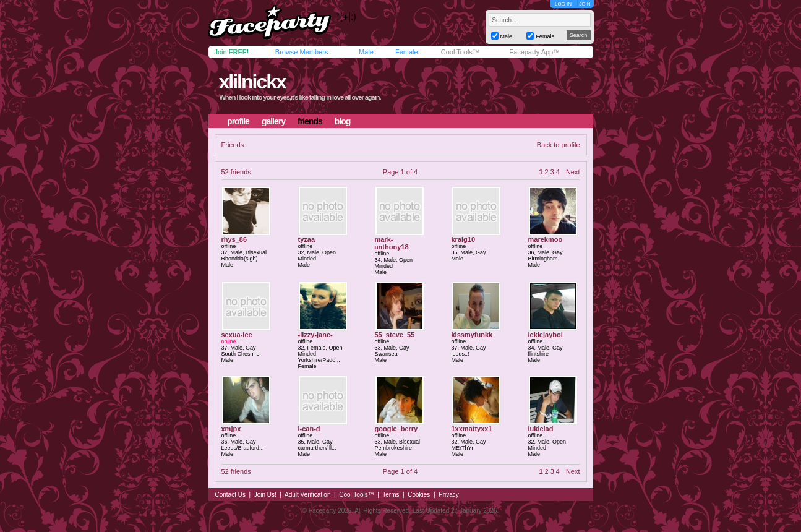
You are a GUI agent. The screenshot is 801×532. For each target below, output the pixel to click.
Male (366, 52)
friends (310, 121)
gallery (273, 121)
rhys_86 (234, 239)
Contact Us (230, 495)
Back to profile (559, 145)
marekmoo (546, 239)
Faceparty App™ (534, 52)
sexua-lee (237, 335)
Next (573, 172)
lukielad (541, 429)
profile (238, 121)
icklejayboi (546, 335)
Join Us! (265, 495)
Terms (391, 495)
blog (343, 121)
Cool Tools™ (460, 52)
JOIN (585, 4)
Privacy (449, 495)
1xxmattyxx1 (472, 429)
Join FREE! (232, 52)
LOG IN (563, 4)
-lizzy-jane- (315, 335)
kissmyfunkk (472, 335)
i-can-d (309, 429)
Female (407, 52)
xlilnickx (252, 82)
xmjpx (231, 429)
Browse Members (302, 52)
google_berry (396, 429)
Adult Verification (308, 495)
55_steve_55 (395, 335)
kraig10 (464, 239)
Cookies (419, 495)
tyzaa (307, 239)
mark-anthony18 (392, 243)
